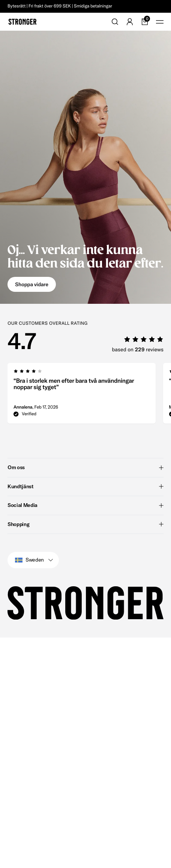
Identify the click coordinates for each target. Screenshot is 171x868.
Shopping (85, 621)
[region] (85, 347)
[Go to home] (22, 22)
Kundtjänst (85, 583)
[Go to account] (130, 22)
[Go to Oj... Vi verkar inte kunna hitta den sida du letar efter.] (85, 167)
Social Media (85, 602)
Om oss (85, 564)
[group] (12, 347)
